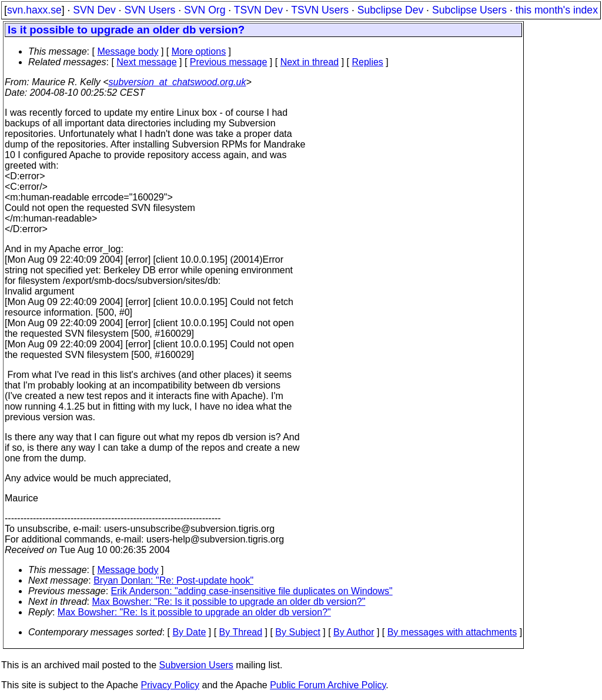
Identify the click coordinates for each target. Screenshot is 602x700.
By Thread (241, 632)
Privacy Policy (170, 685)
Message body (128, 51)
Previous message (229, 62)
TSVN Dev (258, 10)
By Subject (297, 632)
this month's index (557, 10)
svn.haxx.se (34, 10)
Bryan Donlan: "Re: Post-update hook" (173, 580)
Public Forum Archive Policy (328, 685)
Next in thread (310, 62)
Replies (368, 62)
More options (199, 51)
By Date (189, 632)
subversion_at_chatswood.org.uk (177, 82)
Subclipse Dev (390, 10)
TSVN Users (320, 10)
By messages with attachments (452, 632)
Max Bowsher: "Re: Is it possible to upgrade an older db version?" (229, 602)
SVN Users (150, 10)
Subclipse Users (469, 10)
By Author (354, 632)
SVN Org (205, 10)
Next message (146, 62)
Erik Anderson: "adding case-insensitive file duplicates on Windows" (252, 591)
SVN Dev (94, 10)
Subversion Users (196, 665)
